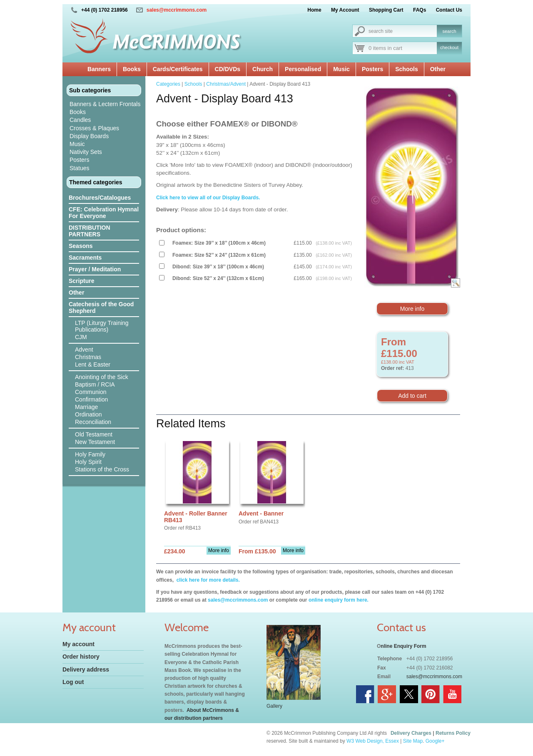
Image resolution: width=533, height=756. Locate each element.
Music (341, 69)
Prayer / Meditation (95, 269)
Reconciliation (93, 422)
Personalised (303, 69)
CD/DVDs (228, 69)
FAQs (420, 10)
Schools (406, 69)
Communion (91, 392)
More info (412, 309)
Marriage (86, 407)
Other (438, 69)
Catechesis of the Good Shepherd (101, 307)
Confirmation (91, 399)
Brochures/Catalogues (100, 198)
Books (132, 69)
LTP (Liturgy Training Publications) (102, 326)
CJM (81, 337)
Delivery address (86, 669)
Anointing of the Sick (102, 377)
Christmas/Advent (226, 84)
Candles (80, 120)
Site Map (413, 741)
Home (314, 10)
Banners (99, 69)
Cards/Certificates (178, 69)
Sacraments (85, 258)
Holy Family (90, 454)
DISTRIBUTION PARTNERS (90, 231)
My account (78, 644)
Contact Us (449, 10)
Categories (168, 84)
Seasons (81, 246)
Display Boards (89, 136)
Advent (84, 349)
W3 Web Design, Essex (373, 741)
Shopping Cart (386, 10)
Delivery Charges (411, 733)
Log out (73, 682)
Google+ (435, 741)
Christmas (88, 357)
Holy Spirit (88, 462)
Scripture (81, 281)
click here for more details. (207, 580)
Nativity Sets (86, 152)
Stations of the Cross (102, 469)
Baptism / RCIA (95, 384)
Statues (79, 168)
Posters (372, 69)
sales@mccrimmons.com (177, 10)
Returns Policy (453, 733)
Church (263, 69)
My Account (345, 10)
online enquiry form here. (339, 600)
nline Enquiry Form (403, 646)
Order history (81, 657)
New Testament (95, 442)
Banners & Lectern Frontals (105, 104)
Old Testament (94, 434)
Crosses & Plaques (94, 128)
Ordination (88, 414)
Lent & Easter (93, 364)
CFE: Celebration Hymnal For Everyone (104, 213)
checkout (449, 47)
